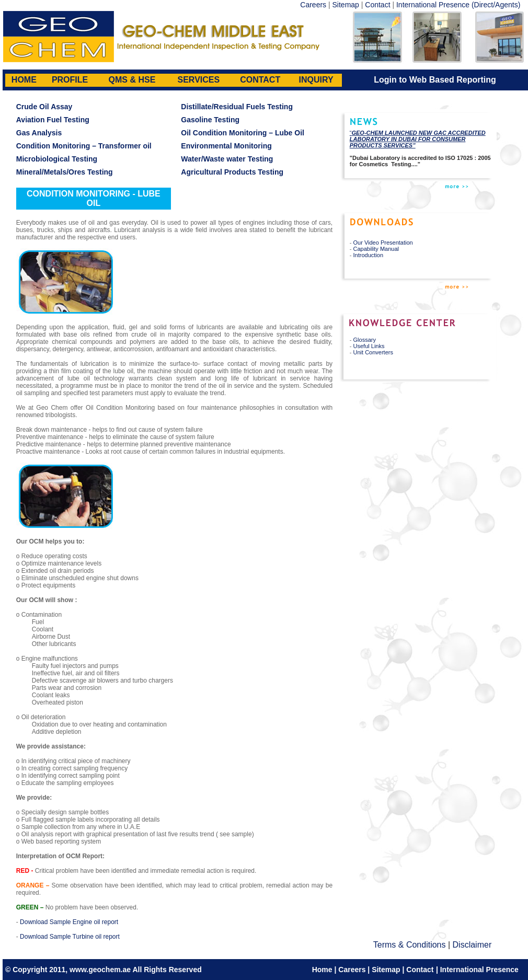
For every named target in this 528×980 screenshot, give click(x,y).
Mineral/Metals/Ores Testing (65, 172)
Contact (377, 5)
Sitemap (346, 5)
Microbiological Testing (57, 159)
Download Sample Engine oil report (69, 922)
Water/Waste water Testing (227, 159)
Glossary (365, 340)
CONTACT (260, 80)
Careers (313, 5)
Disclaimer (472, 945)
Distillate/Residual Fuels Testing (237, 107)
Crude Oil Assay (44, 107)
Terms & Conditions (410, 945)
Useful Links (369, 346)
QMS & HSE (132, 80)
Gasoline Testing (210, 120)
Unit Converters (373, 352)
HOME (24, 80)
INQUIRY (316, 80)
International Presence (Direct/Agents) (458, 5)
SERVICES (199, 80)
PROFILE (70, 80)
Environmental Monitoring (226, 146)
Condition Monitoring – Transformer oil (84, 146)
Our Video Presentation (383, 243)
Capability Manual (376, 249)
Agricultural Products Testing (232, 172)
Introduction (368, 255)
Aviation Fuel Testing (53, 120)
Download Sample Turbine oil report (70, 937)
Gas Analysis (39, 133)
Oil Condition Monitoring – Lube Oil (243, 133)
